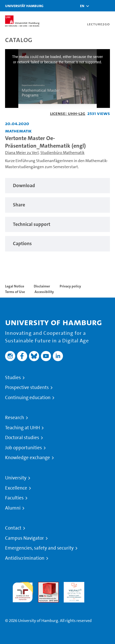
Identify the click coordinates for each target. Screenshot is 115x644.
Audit (43, 585)
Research (15, 418)
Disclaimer (42, 286)
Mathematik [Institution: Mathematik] (18, 131)
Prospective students (27, 387)
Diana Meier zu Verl (22, 153)
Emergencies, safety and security (39, 548)
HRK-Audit (73, 585)
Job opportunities (23, 448)
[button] (82, 6)
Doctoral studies (22, 438)
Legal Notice (15, 286)
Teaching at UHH (22, 428)
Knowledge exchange (28, 458)
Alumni (13, 508)
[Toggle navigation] (109, 6)
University (16, 478)
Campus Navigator (24, 538)
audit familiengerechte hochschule (23, 591)
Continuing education (28, 398)
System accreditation (100, 588)
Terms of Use (15, 292)
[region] (58, 186)
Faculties (14, 498)
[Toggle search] (96, 6)
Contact (13, 528)
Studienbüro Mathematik (62, 153)
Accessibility (44, 292)
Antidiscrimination (25, 558)
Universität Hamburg (24, 6)
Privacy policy (70, 286)
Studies (13, 378)
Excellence (16, 488)
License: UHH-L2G (68, 113)
